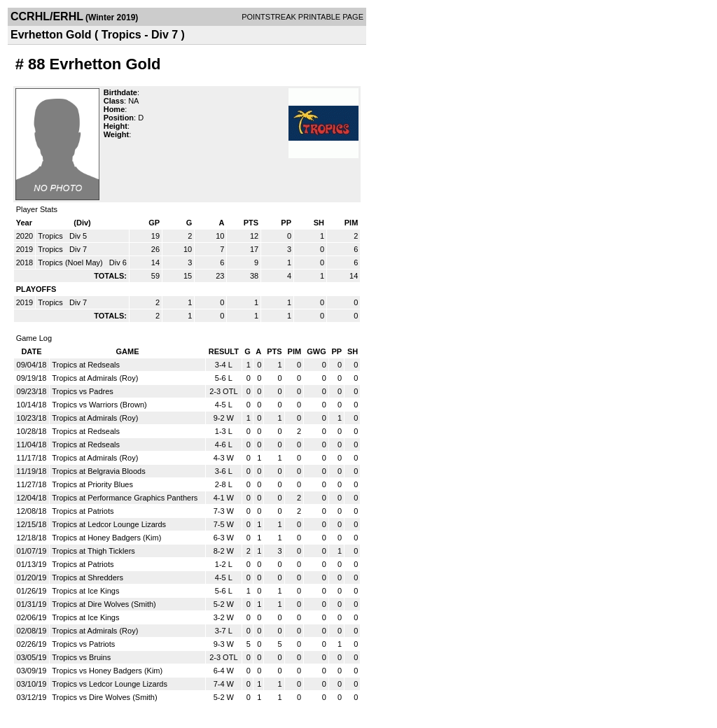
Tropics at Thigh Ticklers (93, 551)
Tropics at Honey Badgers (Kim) (106, 538)
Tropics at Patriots (83, 511)
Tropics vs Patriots (83, 644)
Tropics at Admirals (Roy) (95, 378)
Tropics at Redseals (86, 365)
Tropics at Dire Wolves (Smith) (104, 604)
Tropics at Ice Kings (85, 591)
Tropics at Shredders (88, 577)
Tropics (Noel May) (71, 262)
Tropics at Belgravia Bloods (99, 471)
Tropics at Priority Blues (92, 484)
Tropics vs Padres (83, 391)
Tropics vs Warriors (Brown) (99, 405)
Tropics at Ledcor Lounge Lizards (109, 524)
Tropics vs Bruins (81, 657)
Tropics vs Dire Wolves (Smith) (104, 697)
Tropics (51, 236)
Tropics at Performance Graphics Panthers (125, 498)
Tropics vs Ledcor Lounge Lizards (110, 684)
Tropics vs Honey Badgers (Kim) (107, 671)
